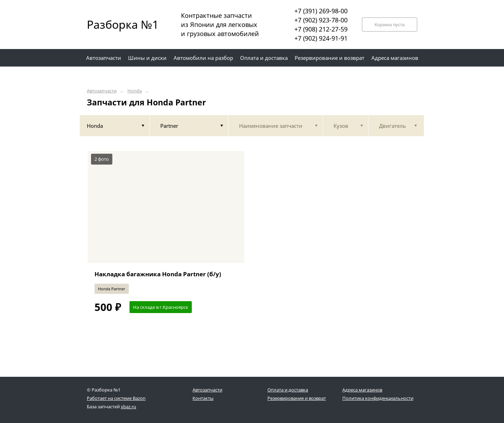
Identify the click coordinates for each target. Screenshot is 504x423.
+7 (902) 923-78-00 (321, 20)
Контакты (203, 398)
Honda (135, 91)
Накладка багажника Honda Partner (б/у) (158, 274)
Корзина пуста (390, 25)
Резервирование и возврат (297, 398)
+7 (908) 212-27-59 (321, 29)
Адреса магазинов (362, 390)
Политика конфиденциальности (378, 398)
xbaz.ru (128, 407)
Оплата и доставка (288, 390)
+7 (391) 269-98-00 (321, 11)
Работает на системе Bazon (116, 398)
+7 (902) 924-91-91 (321, 38)
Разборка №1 (118, 24)
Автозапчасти (102, 91)
